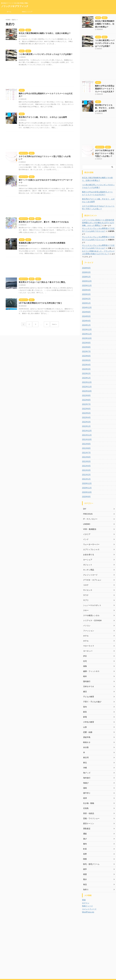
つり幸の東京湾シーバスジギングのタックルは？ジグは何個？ (44, 55)
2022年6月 (86, 396)
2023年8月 (86, 334)
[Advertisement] (40, 78)
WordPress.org (87, 899)
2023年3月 (86, 356)
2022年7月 (86, 391)
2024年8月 (86, 299)
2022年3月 (86, 409)
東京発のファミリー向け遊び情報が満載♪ (58, 969)
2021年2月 (86, 462)
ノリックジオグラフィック (15, 6)
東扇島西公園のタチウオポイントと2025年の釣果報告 (41, 237)
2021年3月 (86, 457)
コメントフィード (88, 896)
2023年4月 (86, 352)
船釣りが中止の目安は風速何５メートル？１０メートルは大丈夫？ (46, 94)
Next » (53, 318)
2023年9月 (86, 330)
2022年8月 (86, 387)
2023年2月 (86, 361)
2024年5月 (86, 303)
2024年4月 (86, 308)
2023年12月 (86, 317)
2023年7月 (86, 339)
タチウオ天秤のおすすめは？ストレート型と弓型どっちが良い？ (45, 155)
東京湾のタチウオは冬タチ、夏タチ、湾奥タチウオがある (42, 215)
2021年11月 (86, 422)
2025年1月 (86, 290)
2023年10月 (86, 325)
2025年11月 (86, 273)
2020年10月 (86, 479)
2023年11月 (86, 321)
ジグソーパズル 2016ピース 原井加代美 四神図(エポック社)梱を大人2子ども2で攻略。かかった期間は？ (99, 215)
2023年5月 (86, 347)
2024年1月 (86, 312)
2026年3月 (86, 259)
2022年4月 (86, 405)
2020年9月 (86, 484)
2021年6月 (86, 444)
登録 (84, 887)
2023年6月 (86, 343)
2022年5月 (86, 400)
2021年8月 (86, 435)
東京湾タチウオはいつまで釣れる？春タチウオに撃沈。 (41, 276)
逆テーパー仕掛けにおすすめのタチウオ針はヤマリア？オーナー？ (46, 176)
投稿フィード (87, 893)
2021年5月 (86, 449)
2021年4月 (86, 453)
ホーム (9, 12)
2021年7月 (86, 440)
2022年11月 (86, 374)
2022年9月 (86, 383)
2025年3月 (86, 281)
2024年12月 (86, 295)
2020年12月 (86, 471)
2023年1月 (86, 365)
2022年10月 (86, 378)
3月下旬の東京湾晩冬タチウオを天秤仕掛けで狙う (39, 297)
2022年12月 (86, 369)
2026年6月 (86, 255)
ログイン (85, 890)
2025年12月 (86, 268)
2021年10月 (86, 427)
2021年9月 (86, 431)
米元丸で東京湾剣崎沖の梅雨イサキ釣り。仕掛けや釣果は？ (43, 33)
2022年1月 (86, 413)
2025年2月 (86, 286)
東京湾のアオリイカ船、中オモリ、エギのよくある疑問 (41, 115)
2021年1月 (86, 466)
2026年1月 (86, 264)
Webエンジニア (27, 12)
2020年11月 (86, 475)
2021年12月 (86, 418)
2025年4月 (86, 277)
